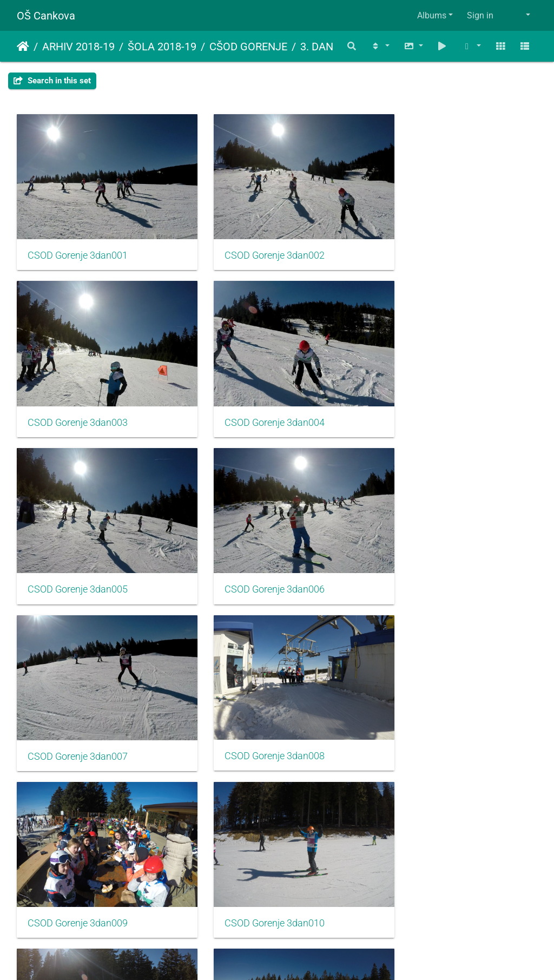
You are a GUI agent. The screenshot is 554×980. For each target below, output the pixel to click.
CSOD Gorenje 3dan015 (435, 860)
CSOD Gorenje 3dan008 (257, 551)
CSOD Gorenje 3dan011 (257, 706)
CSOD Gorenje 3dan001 (78, 243)
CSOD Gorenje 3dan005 (257, 398)
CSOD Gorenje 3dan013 (78, 860)
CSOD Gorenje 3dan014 (257, 860)
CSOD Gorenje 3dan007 (78, 552)
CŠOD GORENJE (248, 47)
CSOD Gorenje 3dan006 (435, 398)
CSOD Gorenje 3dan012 (435, 706)
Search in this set (52, 81)
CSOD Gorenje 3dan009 (435, 551)
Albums (432, 15)
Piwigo (300, 957)
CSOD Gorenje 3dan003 (435, 243)
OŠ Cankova (46, 16)
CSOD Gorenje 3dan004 (78, 398)
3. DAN (317, 47)
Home (23, 47)
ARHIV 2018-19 (78, 47)
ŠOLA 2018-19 (162, 47)
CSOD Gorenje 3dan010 (78, 706)
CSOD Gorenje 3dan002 (257, 243)
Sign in (480, 15)
